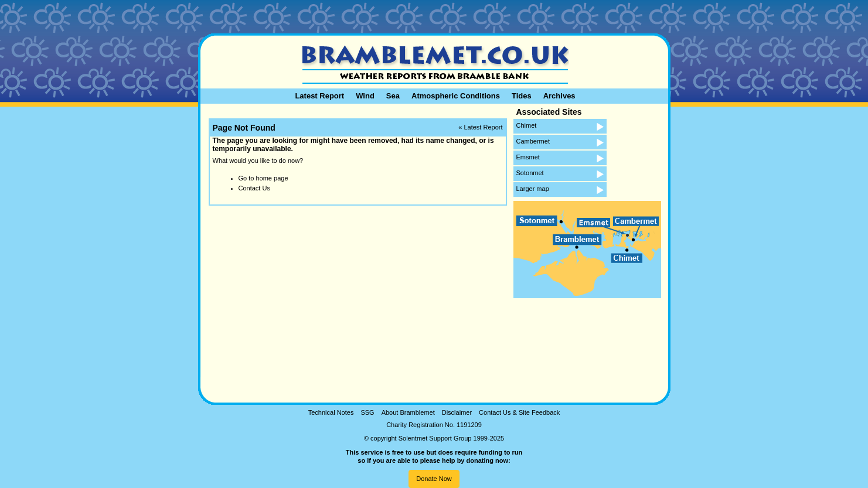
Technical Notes (331, 412)
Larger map (533, 189)
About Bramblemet (408, 412)
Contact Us (254, 188)
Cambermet (533, 141)
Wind (365, 96)
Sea (393, 96)
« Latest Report (480, 127)
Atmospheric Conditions (456, 96)
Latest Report (319, 96)
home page (272, 178)
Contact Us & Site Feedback (519, 412)
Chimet (527, 125)
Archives (559, 96)
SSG (367, 412)
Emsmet (528, 157)
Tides (522, 96)
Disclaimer (457, 412)
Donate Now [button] (434, 479)
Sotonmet (530, 173)
